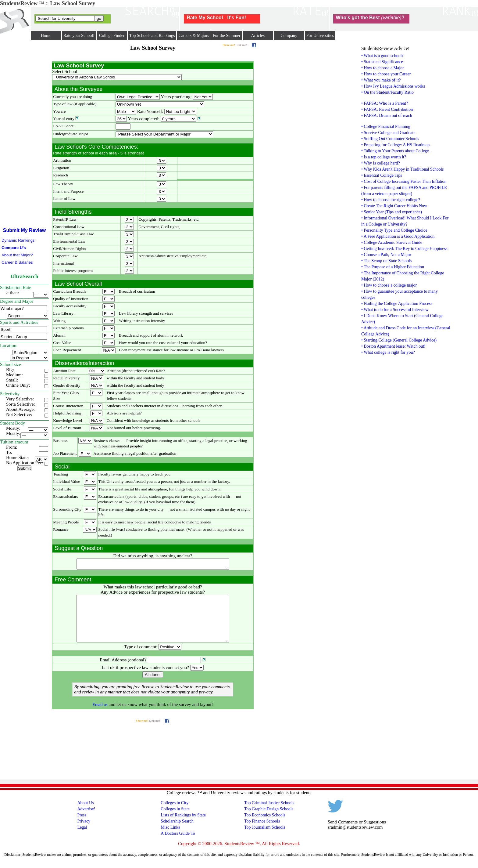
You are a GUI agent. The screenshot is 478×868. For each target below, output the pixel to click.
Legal (82, 838)
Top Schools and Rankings (152, 36)
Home (46, 36)
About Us (85, 814)
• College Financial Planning (386, 127)
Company (289, 36)
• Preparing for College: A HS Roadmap (395, 145)
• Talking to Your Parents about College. (396, 151)
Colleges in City (175, 814)
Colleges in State (175, 820)
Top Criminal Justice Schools (269, 814)
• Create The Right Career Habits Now (394, 206)
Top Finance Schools (262, 832)
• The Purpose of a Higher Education (393, 267)
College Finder (112, 36)
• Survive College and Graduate (388, 133)
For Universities (320, 36)
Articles (258, 36)
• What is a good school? (382, 56)
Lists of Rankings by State (183, 826)
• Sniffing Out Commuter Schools (390, 139)
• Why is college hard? (381, 163)
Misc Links (170, 838)
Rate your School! (79, 36)
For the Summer (227, 36)
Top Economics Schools (265, 826)
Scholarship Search (177, 832)
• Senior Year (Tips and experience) (392, 212)
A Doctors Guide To (178, 844)
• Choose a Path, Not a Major (386, 255)
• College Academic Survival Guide (392, 242)
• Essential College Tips (382, 175)
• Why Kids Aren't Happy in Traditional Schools (402, 169)
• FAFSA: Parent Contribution (387, 109)
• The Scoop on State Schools (386, 261)
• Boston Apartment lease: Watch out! (393, 346)
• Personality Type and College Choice (394, 230)
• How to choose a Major (383, 68)
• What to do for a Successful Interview (395, 310)
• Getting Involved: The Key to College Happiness (404, 249)
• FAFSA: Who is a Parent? (385, 103)
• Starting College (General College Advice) (399, 340)
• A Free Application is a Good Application (398, 236)
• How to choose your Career (386, 74)
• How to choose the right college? (391, 200)
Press (82, 826)
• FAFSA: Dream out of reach (387, 116)
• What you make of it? (381, 80)
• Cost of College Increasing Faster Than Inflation (404, 181)
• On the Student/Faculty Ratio (387, 92)
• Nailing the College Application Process (397, 304)
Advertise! (86, 820)
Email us (100, 716)
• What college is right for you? (388, 352)
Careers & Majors (194, 36)
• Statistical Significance (382, 62)
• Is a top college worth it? (384, 157)
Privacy (84, 832)
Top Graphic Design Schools (269, 820)
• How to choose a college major (389, 285)
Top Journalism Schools (265, 838)
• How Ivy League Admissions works (393, 86)
